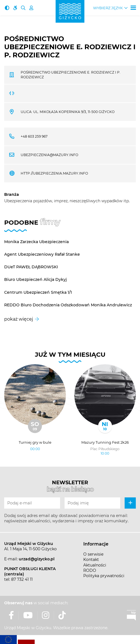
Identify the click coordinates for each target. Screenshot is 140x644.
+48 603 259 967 (34, 136)
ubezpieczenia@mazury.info (49, 155)
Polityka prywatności (104, 576)
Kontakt (91, 560)
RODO (90, 570)
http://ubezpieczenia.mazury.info (54, 173)
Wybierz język (108, 8)
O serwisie (93, 554)
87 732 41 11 (22, 579)
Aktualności (95, 565)
